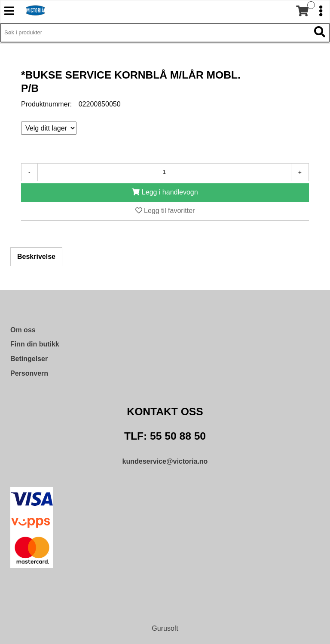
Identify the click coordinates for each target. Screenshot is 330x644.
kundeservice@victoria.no (165, 461)
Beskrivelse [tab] (36, 257)
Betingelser (29, 359)
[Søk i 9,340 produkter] (155, 33)
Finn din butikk (35, 344)
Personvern (29, 373)
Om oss (23, 330)
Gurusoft (165, 628)
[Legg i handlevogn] (165, 193)
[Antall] (164, 172)
